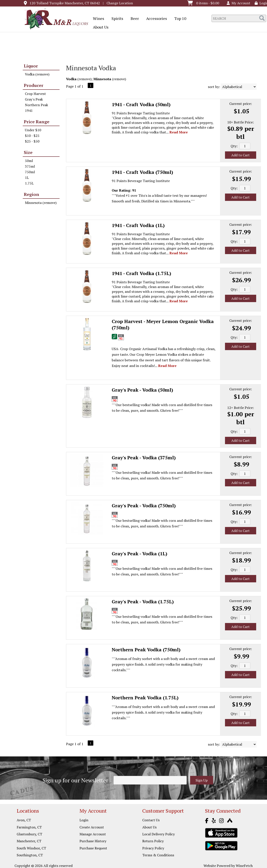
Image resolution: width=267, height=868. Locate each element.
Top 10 (179, 19)
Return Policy (153, 841)
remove (84, 79)
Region (32, 194)
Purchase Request (93, 848)
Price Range (37, 122)
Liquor (31, 66)
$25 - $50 (32, 141)
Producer (34, 85)
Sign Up (202, 780)
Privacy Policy (153, 848)
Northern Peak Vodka (146, 649)
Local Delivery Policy (159, 834)
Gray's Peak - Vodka (142, 390)
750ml (30, 172)
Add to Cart (240, 155)
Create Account (92, 827)
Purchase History (93, 841)
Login (84, 820)
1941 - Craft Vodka (141, 104)
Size (28, 152)
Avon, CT (24, 820)
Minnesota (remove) (41, 203)
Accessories (155, 19)
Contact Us (151, 820)
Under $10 (33, 130)
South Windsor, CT (31, 848)
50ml (29, 161)
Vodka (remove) (37, 74)
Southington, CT (30, 855)
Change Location (120, 3)
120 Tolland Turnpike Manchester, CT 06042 (65, 3)
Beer (133, 19)
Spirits (116, 19)
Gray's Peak (34, 99)
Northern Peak (36, 105)
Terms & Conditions (158, 855)
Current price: (241, 104)
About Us (99, 27)
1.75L (29, 183)
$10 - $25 (32, 136)
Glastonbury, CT (29, 834)
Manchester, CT (29, 841)
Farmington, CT (29, 827)
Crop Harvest (35, 94)
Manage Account (93, 834)
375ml (30, 166)
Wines (97, 19)
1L (27, 178)
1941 (29, 111)
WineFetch (244, 866)
